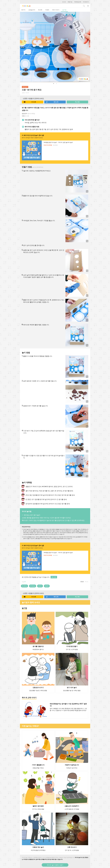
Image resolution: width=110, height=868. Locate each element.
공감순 (82, 582)
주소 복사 (77, 102)
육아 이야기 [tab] (56, 10)
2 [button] (56, 84)
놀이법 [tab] (64, 10)
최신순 (87, 582)
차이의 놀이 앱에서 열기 (55, 865)
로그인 (64, 2)
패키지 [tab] (23, 10)
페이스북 (52, 102)
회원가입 (70, 2)
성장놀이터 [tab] (32, 10)
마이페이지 (86, 2)
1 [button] (54, 84)
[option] (55, 47)
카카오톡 (30, 102)
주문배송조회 (78, 2)
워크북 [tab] (40, 10)
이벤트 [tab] (47, 10)
